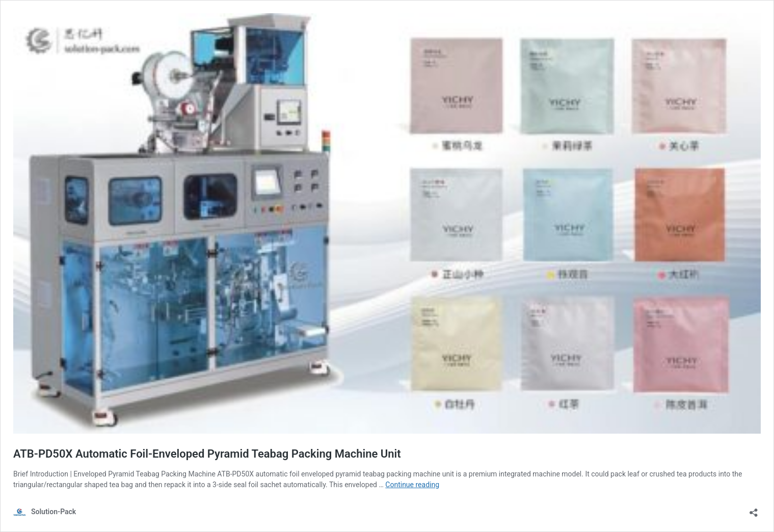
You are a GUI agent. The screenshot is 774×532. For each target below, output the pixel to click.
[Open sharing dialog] (754, 509)
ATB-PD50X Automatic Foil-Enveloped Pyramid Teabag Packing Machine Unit (207, 454)
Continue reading (412, 485)
